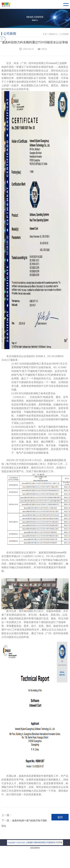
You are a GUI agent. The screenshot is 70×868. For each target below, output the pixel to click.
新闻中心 (53, 34)
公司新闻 (64, 34)
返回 (60, 817)
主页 (45, 34)
